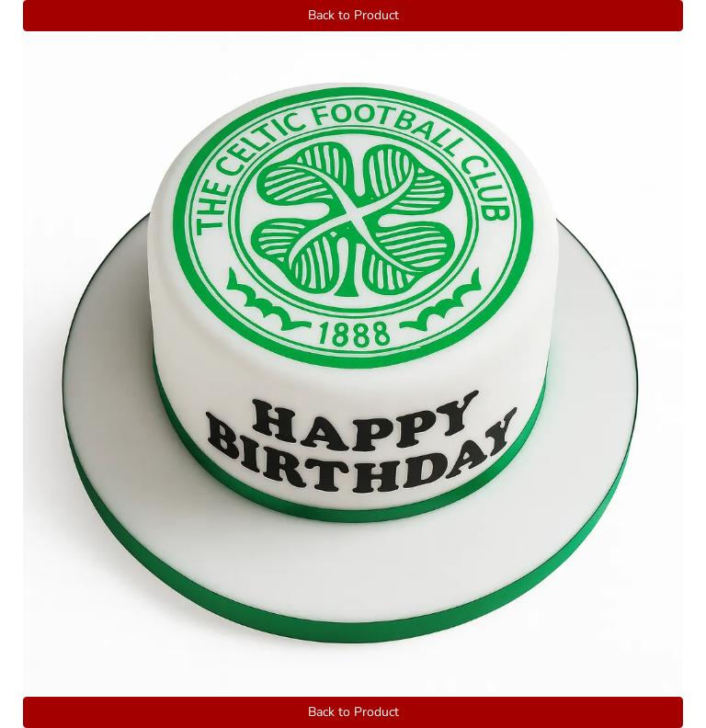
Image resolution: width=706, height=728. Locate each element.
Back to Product (353, 15)
